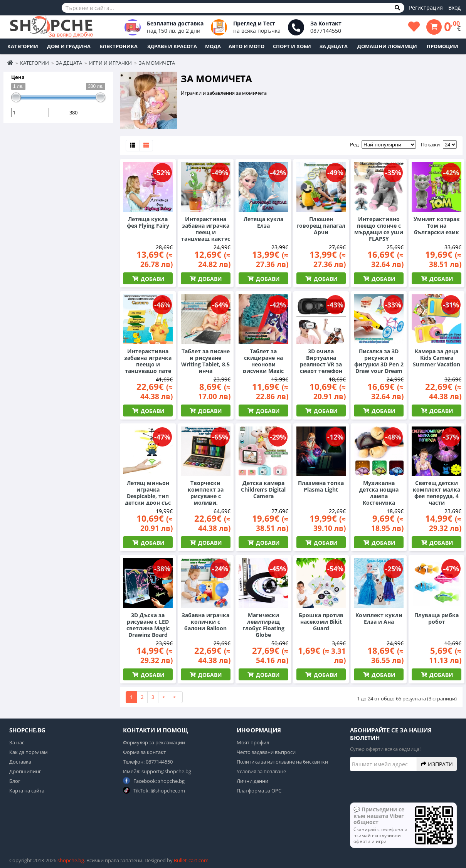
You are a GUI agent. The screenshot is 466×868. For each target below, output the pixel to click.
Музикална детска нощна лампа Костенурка (379, 493)
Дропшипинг (25, 771)
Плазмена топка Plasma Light (321, 486)
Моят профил (253, 742)
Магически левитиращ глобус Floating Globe (263, 625)
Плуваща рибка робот (437, 618)
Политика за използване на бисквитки (282, 762)
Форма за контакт (144, 752)
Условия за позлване (261, 771)
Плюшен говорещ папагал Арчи (321, 226)
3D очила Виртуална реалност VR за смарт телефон (321, 361)
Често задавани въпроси (266, 752)
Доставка (20, 762)
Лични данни (252, 781)
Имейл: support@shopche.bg (157, 771)
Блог (15, 781)
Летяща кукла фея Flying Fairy (148, 222)
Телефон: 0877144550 (148, 762)
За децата (334, 46)
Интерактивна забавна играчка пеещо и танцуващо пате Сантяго (148, 364)
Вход (454, 8)
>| (176, 697)
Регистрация (426, 8)
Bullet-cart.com (191, 860)
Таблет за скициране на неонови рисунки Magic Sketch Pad (263, 364)
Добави (152, 279)
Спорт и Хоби (292, 46)
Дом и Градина (69, 46)
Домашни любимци (387, 46)
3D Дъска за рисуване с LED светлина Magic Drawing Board (148, 625)
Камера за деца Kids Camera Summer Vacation (437, 358)
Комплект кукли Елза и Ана (379, 618)
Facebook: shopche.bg (154, 781)
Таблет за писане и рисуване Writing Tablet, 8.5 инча (205, 361)
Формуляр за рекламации (154, 742)
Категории (23, 46)
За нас (17, 742)
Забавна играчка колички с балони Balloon (205, 622)
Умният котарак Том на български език (437, 226)
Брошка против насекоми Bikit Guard (321, 622)
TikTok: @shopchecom (154, 790)
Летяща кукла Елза (263, 222)
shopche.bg (71, 860)
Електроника (119, 46)
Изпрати (437, 764)
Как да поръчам (29, 752)
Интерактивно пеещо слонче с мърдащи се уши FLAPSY (379, 229)
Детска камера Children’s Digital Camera (263, 489)
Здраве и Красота (172, 46)
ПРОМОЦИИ (442, 46)
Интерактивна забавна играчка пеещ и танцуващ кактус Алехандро (206, 232)
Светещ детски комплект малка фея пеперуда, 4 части (437, 493)
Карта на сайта (27, 791)
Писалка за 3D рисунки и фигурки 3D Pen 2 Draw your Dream (379, 361)
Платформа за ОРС (259, 791)
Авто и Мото (246, 46)
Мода (213, 46)
